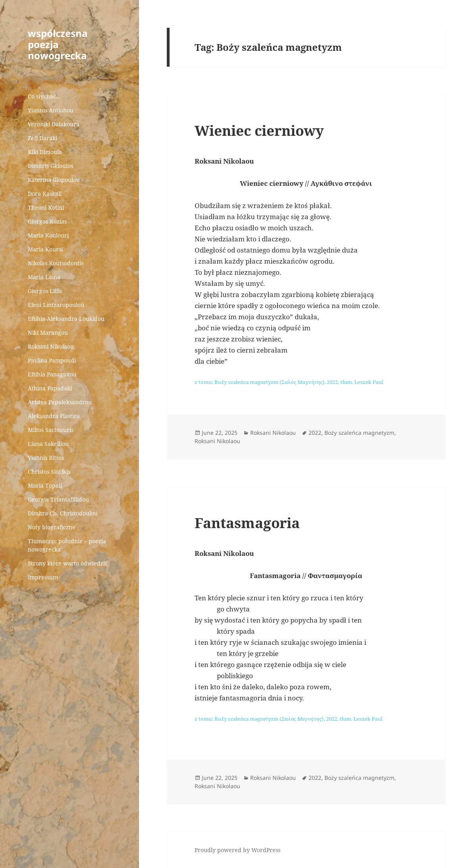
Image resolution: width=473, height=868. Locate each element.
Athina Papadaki (50, 388)
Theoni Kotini (46, 207)
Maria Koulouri (48, 235)
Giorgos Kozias (47, 221)
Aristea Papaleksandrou (60, 402)
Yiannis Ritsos (46, 458)
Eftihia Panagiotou (52, 374)
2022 (315, 433)
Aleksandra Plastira (54, 416)
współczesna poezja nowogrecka (58, 44)
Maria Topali (45, 485)
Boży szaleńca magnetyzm (359, 433)
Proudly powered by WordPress (237, 850)
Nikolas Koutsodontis (56, 263)
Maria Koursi (45, 249)
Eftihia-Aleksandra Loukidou (67, 319)
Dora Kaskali (45, 194)
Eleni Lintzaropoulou (56, 305)
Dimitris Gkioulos (50, 166)
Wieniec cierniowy (259, 130)
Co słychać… (44, 96)
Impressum (43, 577)
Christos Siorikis (49, 472)
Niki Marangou (48, 333)
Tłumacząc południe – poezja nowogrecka (67, 545)
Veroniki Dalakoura (54, 124)
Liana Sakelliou (48, 444)
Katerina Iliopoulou (54, 180)
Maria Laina (44, 277)
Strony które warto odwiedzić (68, 563)
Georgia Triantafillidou (58, 499)
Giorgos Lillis (45, 291)
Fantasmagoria (247, 523)
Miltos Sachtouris (51, 430)
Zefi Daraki (42, 138)
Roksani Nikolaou (51, 346)
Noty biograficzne (52, 527)
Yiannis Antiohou (51, 110)
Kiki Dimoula (45, 152)
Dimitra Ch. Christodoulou (63, 513)
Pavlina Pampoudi (52, 360)
